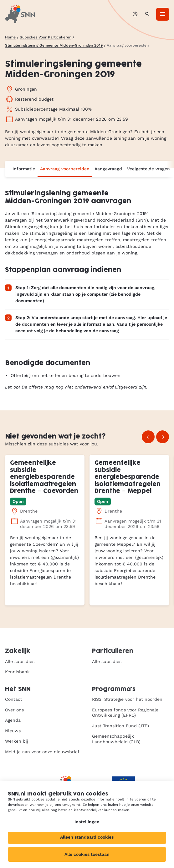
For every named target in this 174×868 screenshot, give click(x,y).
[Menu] (163, 14)
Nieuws (13, 731)
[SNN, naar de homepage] (20, 14)
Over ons (14, 710)
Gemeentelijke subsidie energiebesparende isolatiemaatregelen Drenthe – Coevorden (44, 477)
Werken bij (17, 741)
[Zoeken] (147, 14)
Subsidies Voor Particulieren (46, 37)
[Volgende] (163, 437)
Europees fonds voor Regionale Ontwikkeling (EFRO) (125, 713)
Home (10, 37)
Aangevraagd (108, 169)
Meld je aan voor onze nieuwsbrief (42, 752)
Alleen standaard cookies (87, 837)
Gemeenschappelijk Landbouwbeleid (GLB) (116, 739)
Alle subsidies (20, 661)
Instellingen (87, 822)
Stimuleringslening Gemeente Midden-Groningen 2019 (54, 45)
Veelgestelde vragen (148, 169)
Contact (14, 699)
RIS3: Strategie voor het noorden (127, 699)
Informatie (24, 169)
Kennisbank (17, 672)
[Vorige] (148, 437)
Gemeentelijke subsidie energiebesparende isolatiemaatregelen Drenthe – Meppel (128, 477)
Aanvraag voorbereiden (65, 169)
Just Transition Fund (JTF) (120, 726)
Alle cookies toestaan (87, 854)
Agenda (13, 720)
